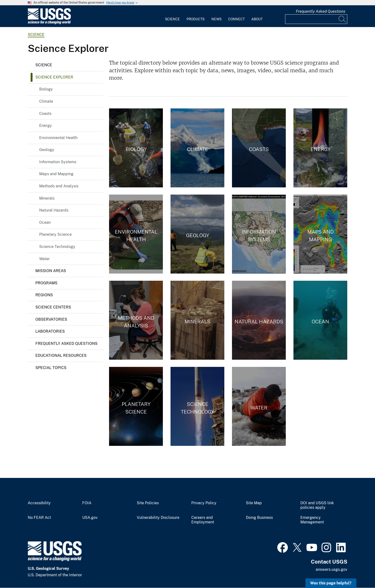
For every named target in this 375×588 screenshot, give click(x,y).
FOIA (87, 503)
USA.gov (90, 518)
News (216, 19)
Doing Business (259, 518)
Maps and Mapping (56, 174)
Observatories (51, 319)
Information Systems (58, 162)
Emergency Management (312, 520)
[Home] (49, 23)
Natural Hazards (54, 210)
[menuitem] (172, 16)
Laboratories (50, 331)
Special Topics (51, 368)
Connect (236, 19)
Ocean (45, 222)
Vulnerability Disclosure (158, 518)
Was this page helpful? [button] (331, 583)
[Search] (342, 19)
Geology (47, 150)
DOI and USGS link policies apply (317, 505)
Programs (46, 283)
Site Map (254, 503)
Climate (46, 101)
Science (172, 19)
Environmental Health (58, 138)
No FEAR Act (39, 518)
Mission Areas (51, 271)
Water (44, 259)
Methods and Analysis (59, 186)
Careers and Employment (203, 520)
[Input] (316, 19)
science (36, 35)
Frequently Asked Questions (321, 11)
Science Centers (53, 307)
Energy (46, 126)
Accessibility (39, 503)
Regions (44, 295)
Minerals (47, 198)
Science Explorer (54, 77)
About (257, 19)
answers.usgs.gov (331, 569)
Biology (46, 89)
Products (196, 19)
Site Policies (148, 503)
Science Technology (57, 247)
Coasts (45, 114)
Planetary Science (55, 234)
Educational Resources (61, 356)
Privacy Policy (204, 503)
